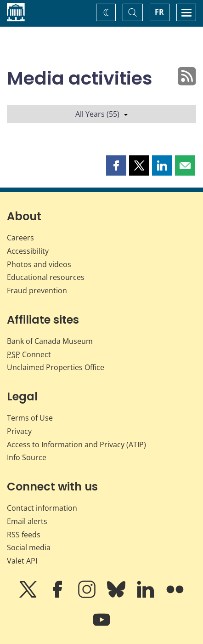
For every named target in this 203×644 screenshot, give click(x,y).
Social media (29, 547)
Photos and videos (39, 264)
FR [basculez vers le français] (159, 12)
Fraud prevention (37, 291)
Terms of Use (30, 418)
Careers (20, 238)
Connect (29, 354)
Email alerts (27, 521)
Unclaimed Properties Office (56, 367)
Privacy (19, 431)
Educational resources (46, 277)
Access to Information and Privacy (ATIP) (76, 445)
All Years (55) (101, 114)
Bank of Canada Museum (50, 341)
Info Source (27, 457)
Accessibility (28, 251)
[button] (116, 165)
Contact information (42, 508)
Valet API (22, 561)
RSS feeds (24, 535)
